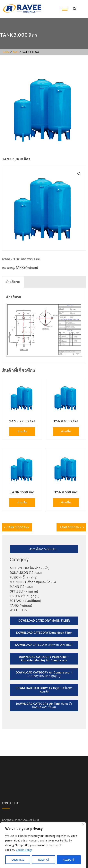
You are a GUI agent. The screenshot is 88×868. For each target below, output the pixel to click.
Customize (18, 860)
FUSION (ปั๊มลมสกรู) (24, 577)
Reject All (43, 860)
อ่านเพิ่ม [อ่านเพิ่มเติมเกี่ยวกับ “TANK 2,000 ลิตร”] (22, 431)
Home (6, 52)
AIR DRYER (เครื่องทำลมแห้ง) (30, 568)
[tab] (13, 282)
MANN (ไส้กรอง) (21, 587)
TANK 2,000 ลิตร (18, 527)
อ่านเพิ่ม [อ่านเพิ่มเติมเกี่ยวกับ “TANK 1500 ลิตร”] (22, 502)
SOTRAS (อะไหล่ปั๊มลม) (25, 601)
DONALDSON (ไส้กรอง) (26, 573)
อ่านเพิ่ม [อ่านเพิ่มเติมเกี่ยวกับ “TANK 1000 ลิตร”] (66, 431)
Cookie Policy (24, 850)
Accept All (69, 860)
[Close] (83, 824)
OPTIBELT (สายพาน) (24, 591)
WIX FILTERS (18, 610)
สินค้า (16, 52)
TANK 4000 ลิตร (70, 527)
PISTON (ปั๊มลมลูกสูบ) (25, 596)
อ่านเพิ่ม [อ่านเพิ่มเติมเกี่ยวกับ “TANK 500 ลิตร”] (66, 502)
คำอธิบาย (13, 282)
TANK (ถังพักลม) (27, 268)
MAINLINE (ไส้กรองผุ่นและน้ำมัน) (33, 582)
